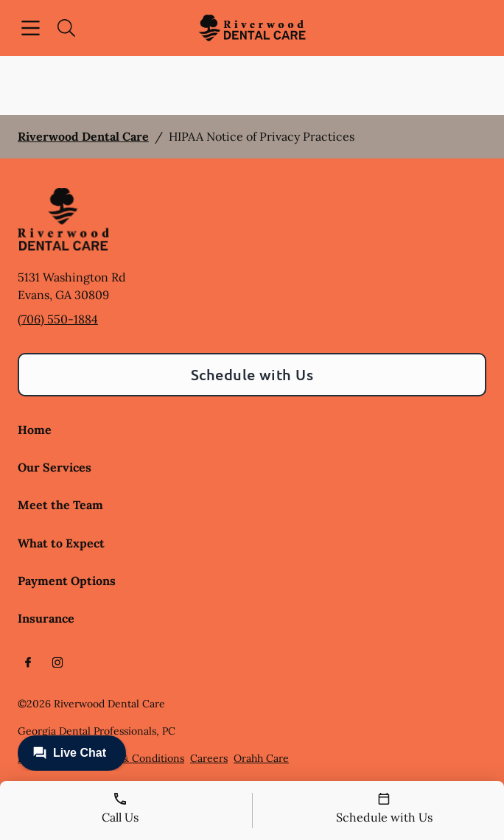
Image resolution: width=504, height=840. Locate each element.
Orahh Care (261, 758)
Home (35, 430)
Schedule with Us (252, 374)
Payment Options (67, 581)
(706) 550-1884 (58, 319)
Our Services (55, 467)
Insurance (46, 618)
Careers (209, 758)
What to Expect (61, 543)
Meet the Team (60, 505)
